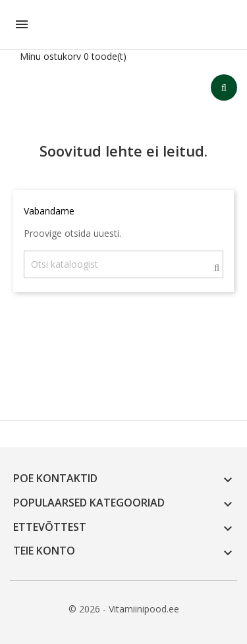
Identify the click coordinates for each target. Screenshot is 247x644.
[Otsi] (123, 264)
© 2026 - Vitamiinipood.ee (124, 609)
